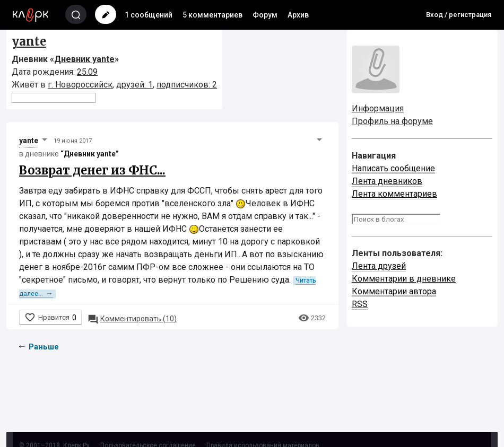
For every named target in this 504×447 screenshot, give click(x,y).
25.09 (87, 72)
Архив (298, 15)
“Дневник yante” (90, 154)
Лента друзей (379, 266)
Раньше (44, 347)
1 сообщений (149, 15)
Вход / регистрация (459, 15)
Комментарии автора (394, 291)
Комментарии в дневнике (404, 279)
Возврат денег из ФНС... (92, 170)
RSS (360, 304)
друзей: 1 (134, 85)
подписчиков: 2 (187, 85)
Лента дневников (387, 181)
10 (132, 319)
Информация (378, 108)
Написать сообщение (393, 168)
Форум (265, 15)
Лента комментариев (394, 194)
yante (29, 41)
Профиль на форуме (392, 121)
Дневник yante (84, 59)
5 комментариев (212, 15)
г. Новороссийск (80, 85)
